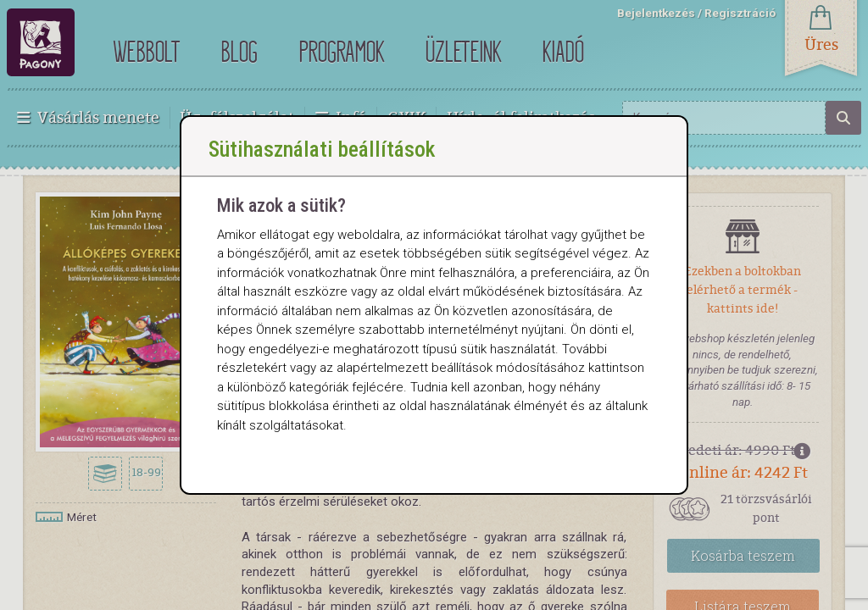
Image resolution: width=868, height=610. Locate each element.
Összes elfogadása (272, 494)
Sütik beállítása (392, 494)
